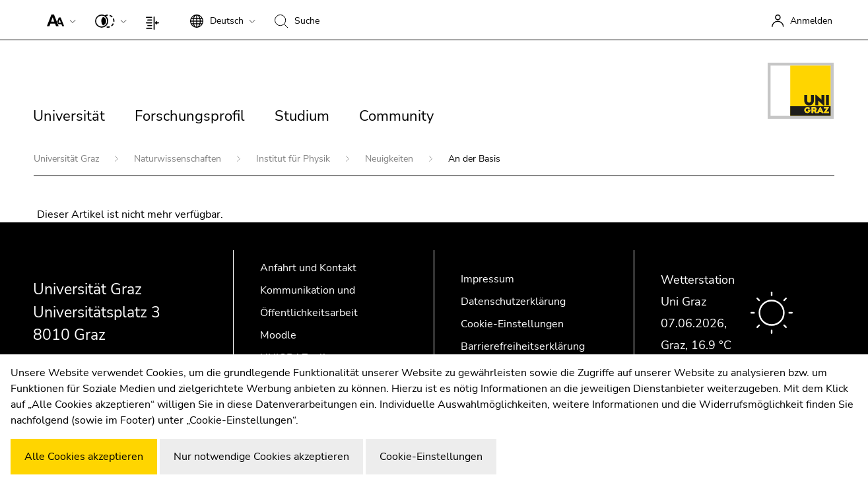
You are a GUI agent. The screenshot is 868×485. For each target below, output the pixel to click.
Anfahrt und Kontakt (308, 268)
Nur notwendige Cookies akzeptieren (261, 457)
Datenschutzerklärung (513, 302)
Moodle (278, 335)
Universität (69, 116)
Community (396, 116)
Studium (302, 116)
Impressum (487, 279)
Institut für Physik (294, 159)
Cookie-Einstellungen (512, 324)
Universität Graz (68, 159)
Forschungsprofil (190, 116)
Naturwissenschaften (179, 159)
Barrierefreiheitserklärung (523, 346)
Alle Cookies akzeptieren (84, 457)
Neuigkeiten (390, 159)
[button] (58, 20)
